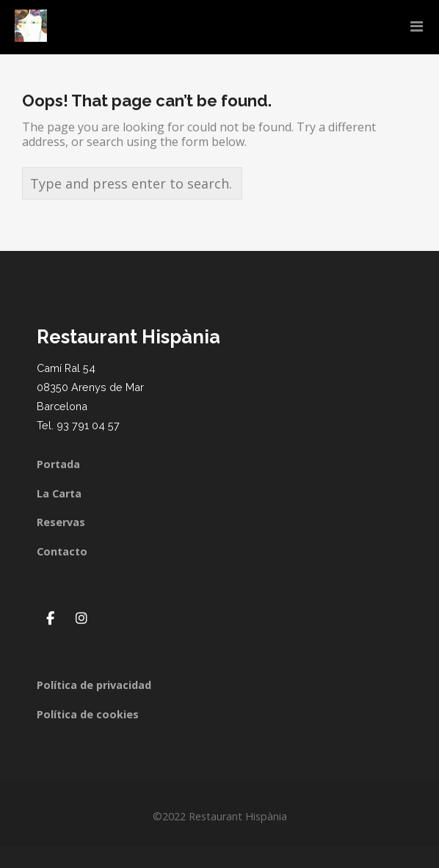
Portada (58, 464)
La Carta (59, 493)
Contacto (62, 551)
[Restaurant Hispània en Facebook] (50, 618)
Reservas (61, 522)
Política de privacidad (94, 685)
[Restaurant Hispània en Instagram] (81, 618)
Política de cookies (88, 714)
